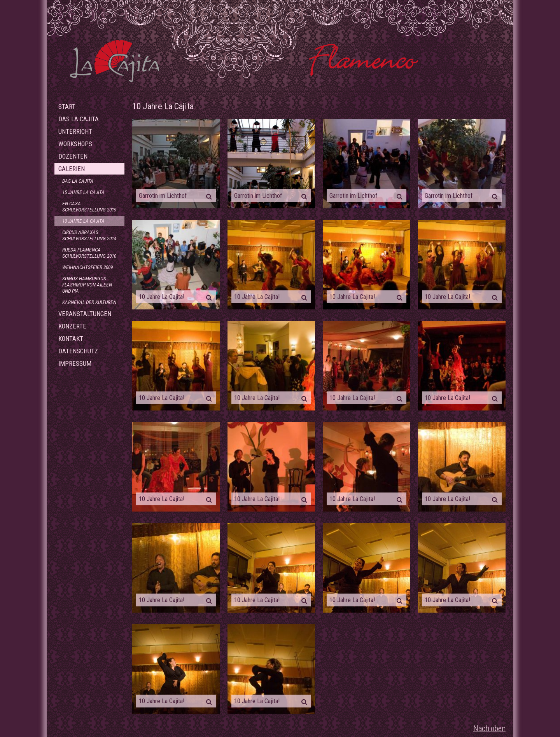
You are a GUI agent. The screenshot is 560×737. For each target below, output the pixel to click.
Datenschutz (78, 351)
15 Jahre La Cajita (83, 192)
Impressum (75, 364)
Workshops (75, 144)
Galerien (72, 169)
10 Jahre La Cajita (83, 221)
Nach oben (489, 729)
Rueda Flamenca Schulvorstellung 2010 (89, 253)
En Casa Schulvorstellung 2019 (89, 206)
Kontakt (71, 339)
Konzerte (72, 326)
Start (67, 107)
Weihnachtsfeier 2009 (87, 267)
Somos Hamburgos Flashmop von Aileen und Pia (87, 285)
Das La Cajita (79, 119)
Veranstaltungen (85, 314)
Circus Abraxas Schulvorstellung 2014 (89, 235)
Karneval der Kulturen (89, 302)
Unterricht (75, 132)
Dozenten (73, 156)
